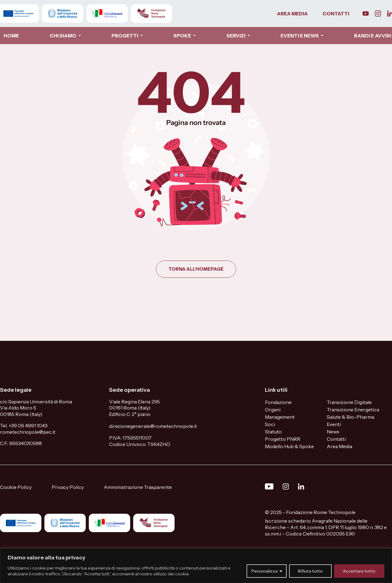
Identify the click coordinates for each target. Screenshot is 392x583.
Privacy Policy (68, 487)
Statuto (273, 432)
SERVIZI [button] (236, 36)
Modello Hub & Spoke (289, 446)
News (333, 432)
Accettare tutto (359, 571)
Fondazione (278, 402)
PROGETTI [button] (125, 36)
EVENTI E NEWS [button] (300, 36)
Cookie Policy (16, 487)
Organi (273, 410)
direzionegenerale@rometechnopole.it (153, 426)
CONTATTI (336, 13)
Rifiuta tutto (310, 571)
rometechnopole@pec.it (28, 432)
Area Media (339, 446)
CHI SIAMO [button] (63, 36)
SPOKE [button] (183, 36)
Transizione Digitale (349, 402)
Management (280, 417)
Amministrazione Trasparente (138, 487)
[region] (196, 566)
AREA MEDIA (292, 13)
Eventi (334, 424)
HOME (11, 36)
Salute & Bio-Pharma (351, 417)
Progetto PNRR (283, 439)
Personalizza (264, 571)
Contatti (336, 439)
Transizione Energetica (353, 410)
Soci (270, 424)
